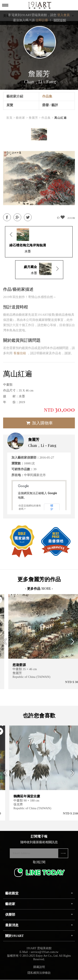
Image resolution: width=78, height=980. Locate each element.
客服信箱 (20, 353)
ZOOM (71, 218)
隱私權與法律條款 (39, 974)
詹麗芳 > (35, 118)
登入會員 (63, 15)
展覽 (10, 105)
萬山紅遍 (61, 118)
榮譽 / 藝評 (50, 105)
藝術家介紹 (15, 96)
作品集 (47, 96)
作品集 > (47, 118)
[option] (39, 134)
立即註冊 (42, 20)
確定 (52, 507)
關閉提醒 (60, 20)
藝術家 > (22, 118)
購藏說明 (39, 968)
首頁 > (11, 118)
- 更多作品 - (39, 589)
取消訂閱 (39, 863)
